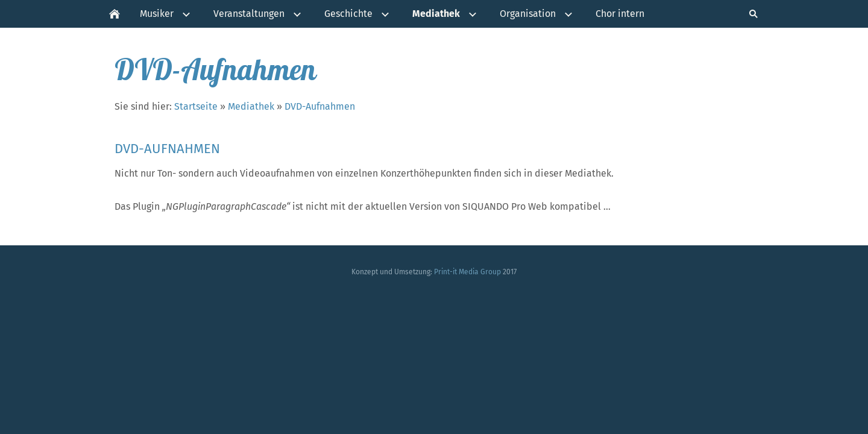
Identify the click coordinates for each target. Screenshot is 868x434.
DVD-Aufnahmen (320, 106)
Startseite (196, 106)
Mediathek (251, 106)
